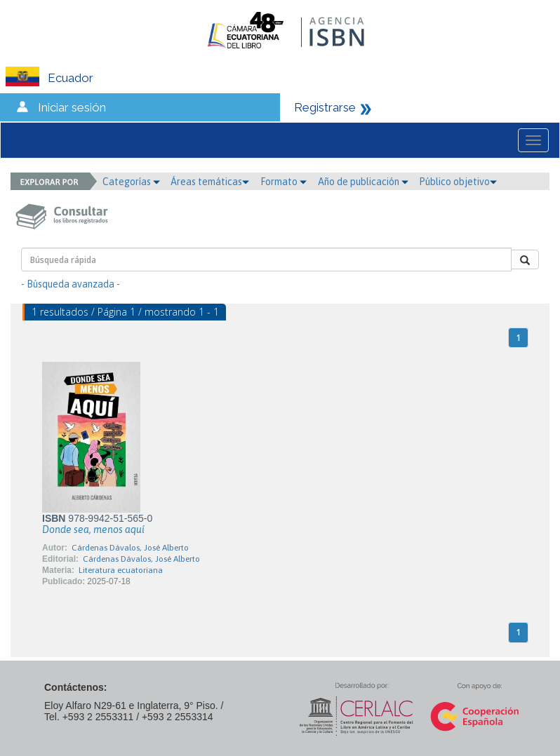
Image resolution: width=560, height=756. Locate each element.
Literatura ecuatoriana (121, 570)
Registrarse (325, 107)
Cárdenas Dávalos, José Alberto (130, 548)
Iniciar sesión (72, 107)
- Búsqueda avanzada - (71, 284)
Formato (284, 182)
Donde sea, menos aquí (93, 529)
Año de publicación (363, 182)
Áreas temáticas (210, 182)
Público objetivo (458, 182)
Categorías (131, 182)
